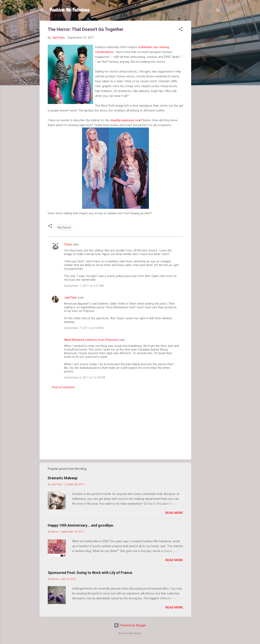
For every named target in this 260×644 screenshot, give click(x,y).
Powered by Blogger (130, 625)
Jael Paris (70, 298)
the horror (64, 227)
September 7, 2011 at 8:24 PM (84, 328)
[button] (181, 30)
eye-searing (161, 47)
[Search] (218, 11)
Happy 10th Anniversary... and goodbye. (81, 525)
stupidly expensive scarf (126, 120)
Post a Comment (63, 387)
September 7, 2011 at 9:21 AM (84, 286)
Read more (174, 513)
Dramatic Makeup (63, 478)
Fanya (68, 244)
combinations (104, 52)
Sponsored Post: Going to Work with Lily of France (90, 573)
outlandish (145, 47)
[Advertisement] (207, 82)
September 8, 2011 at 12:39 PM (84, 378)
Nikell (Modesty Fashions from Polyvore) (91, 340)
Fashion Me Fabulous (69, 10)
